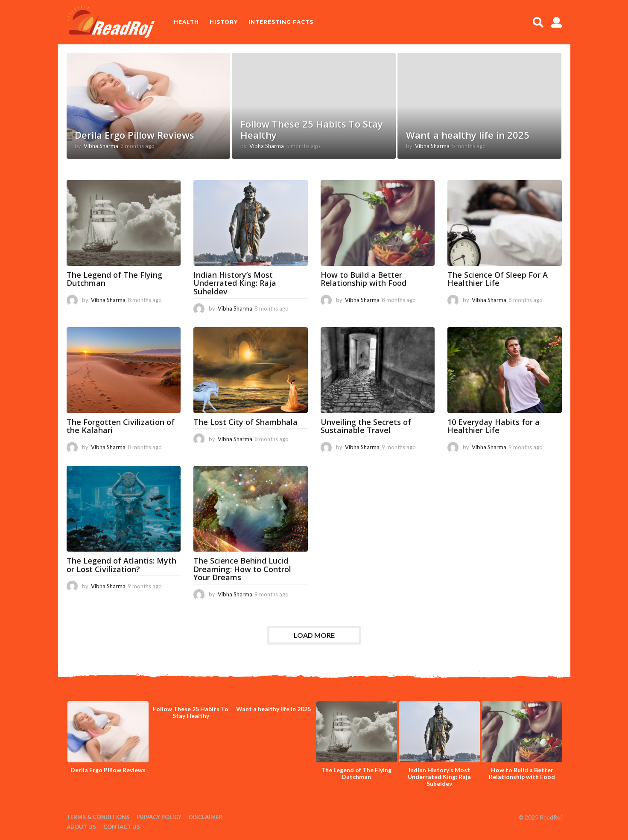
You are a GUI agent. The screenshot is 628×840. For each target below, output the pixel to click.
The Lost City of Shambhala (245, 422)
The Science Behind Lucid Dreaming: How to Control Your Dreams (242, 569)
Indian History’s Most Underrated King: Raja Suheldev (235, 283)
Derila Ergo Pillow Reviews (134, 135)
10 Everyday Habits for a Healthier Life (494, 426)
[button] (538, 22)
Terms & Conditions (98, 817)
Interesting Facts (281, 22)
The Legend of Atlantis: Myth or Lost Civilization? (121, 565)
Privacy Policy (159, 817)
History (224, 22)
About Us (81, 827)
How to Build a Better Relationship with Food (364, 279)
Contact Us (122, 827)
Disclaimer (206, 817)
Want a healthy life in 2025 (468, 135)
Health (186, 22)
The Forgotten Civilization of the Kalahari (121, 426)
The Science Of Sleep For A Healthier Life (498, 279)
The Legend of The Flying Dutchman (114, 279)
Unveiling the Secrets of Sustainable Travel (366, 426)
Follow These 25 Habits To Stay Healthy (312, 129)
